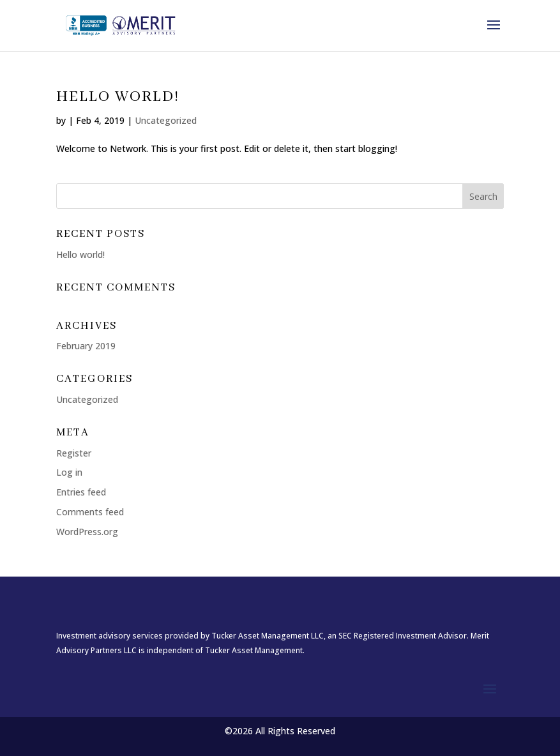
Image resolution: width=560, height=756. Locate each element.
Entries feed (81, 492)
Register (74, 453)
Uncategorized (166, 120)
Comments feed (90, 512)
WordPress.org (87, 532)
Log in (69, 472)
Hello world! (118, 97)
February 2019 (86, 346)
